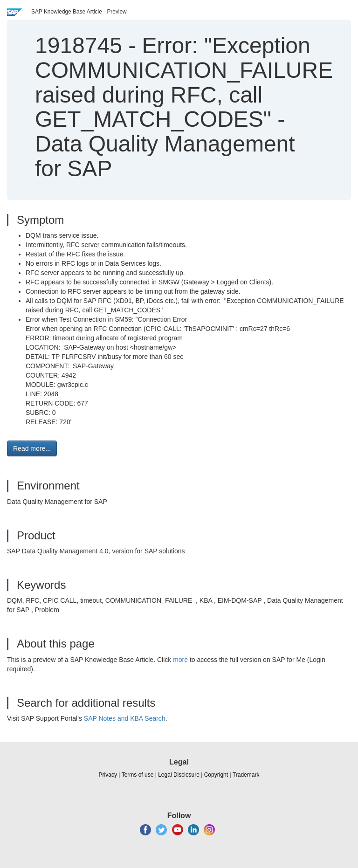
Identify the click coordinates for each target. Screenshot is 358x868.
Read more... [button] (32, 448)
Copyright (216, 775)
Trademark (246, 775)
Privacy (108, 775)
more (180, 660)
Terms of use (138, 775)
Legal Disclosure (179, 775)
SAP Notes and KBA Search (125, 718)
